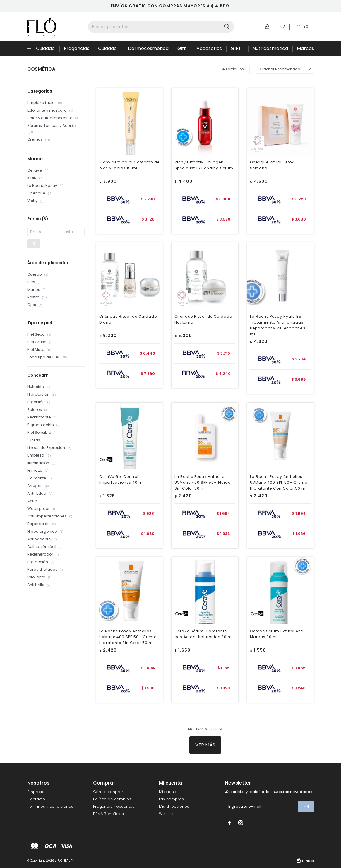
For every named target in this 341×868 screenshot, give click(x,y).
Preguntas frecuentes (114, 806)
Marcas (305, 48)
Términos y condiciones (50, 806)
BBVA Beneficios (108, 814)
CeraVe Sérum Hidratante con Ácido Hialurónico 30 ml (204, 634)
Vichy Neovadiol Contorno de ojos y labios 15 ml (129, 165)
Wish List (167, 814)
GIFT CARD (237, 51)
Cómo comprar (108, 792)
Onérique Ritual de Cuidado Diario (128, 319)
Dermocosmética (148, 48)
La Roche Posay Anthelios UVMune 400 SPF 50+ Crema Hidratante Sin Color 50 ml (128, 637)
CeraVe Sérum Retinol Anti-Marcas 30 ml (278, 634)
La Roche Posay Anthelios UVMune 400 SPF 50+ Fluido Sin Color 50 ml (203, 482)
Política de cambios (112, 799)
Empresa (36, 792)
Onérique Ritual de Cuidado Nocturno (203, 319)
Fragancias (77, 48)
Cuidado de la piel (108, 51)
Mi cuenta (168, 792)
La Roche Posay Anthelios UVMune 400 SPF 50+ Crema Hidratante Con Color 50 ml (279, 482)
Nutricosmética (270, 48)
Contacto (36, 799)
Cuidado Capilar (45, 51)
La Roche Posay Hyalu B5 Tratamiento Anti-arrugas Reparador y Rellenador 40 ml (278, 325)
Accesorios (209, 48)
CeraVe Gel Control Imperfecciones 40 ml (122, 480)
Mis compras (171, 799)
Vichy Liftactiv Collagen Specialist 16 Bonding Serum (204, 165)
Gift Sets (182, 51)
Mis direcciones (174, 806)
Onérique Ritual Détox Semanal (272, 165)
